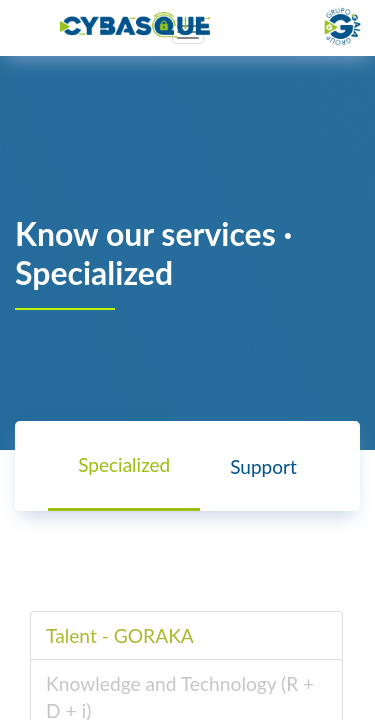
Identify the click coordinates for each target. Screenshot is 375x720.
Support (263, 466)
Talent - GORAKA (120, 635)
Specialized (124, 464)
